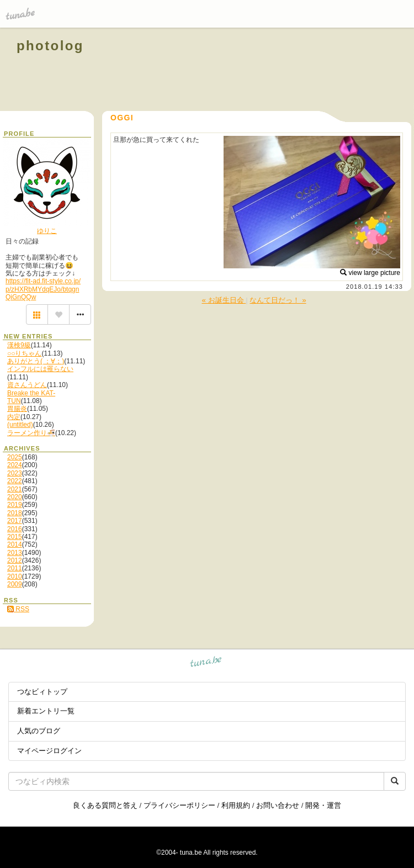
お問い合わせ (278, 805)
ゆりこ (47, 231)
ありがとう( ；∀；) (36, 361)
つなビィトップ (42, 692)
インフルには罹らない (40, 369)
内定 (14, 417)
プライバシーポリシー (179, 805)
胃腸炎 (17, 409)
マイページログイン (49, 751)
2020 (15, 497)
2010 (15, 576)
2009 (15, 584)
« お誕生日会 (224, 300)
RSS (18, 609)
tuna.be (206, 663)
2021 (15, 489)
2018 (15, 513)
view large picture (370, 273)
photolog (50, 46)
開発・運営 (323, 805)
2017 (15, 521)
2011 (15, 568)
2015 (15, 537)
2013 (15, 553)
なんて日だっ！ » (278, 300)
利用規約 (236, 805)
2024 (15, 465)
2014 (15, 544)
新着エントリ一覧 (46, 711)
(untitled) (20, 425)
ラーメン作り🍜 (31, 433)
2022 (15, 481)
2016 (15, 529)
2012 (15, 560)
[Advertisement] (272, 71)
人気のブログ (39, 731)
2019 (15, 505)
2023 (15, 473)
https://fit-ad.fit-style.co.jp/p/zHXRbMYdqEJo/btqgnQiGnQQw (43, 289)
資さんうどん (27, 385)
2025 (15, 457)
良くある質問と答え (105, 805)
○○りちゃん (25, 353)
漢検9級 (19, 345)
